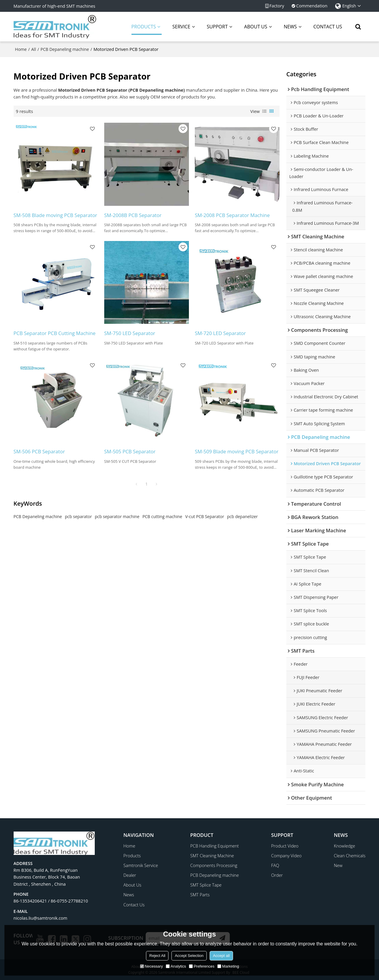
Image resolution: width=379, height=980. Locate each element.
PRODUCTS (147, 29)
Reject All (157, 956)
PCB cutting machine (162, 516)
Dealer (130, 875)
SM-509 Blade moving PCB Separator (237, 451)
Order (277, 875)
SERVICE (181, 27)
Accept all (221, 956)
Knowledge (345, 846)
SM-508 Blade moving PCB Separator (56, 215)
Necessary (151, 966)
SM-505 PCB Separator (130, 451)
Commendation (312, 6)
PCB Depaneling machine (65, 49)
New (338, 865)
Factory (277, 6)
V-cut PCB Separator (204, 516)
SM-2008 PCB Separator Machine (232, 215)
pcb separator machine (117, 516)
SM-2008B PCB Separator (133, 215)
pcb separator (78, 516)
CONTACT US (328, 27)
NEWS (290, 27)
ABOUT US (256, 27)
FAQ (275, 865)
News (129, 895)
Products (132, 856)
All (34, 49)
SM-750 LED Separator (130, 333)
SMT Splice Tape (206, 885)
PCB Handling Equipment (215, 846)
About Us (132, 885)
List (264, 111)
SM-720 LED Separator (220, 333)
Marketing (228, 966)
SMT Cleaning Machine (212, 856)
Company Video (286, 856)
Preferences (202, 966)
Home (21, 49)
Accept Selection (189, 956)
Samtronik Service (141, 865)
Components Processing (214, 865)
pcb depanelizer (243, 516)
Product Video (285, 846)
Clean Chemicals (350, 856)
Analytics (176, 966)
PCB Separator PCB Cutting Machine (55, 333)
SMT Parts (200, 895)
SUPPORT (217, 27)
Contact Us (134, 905)
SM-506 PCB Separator (39, 451)
